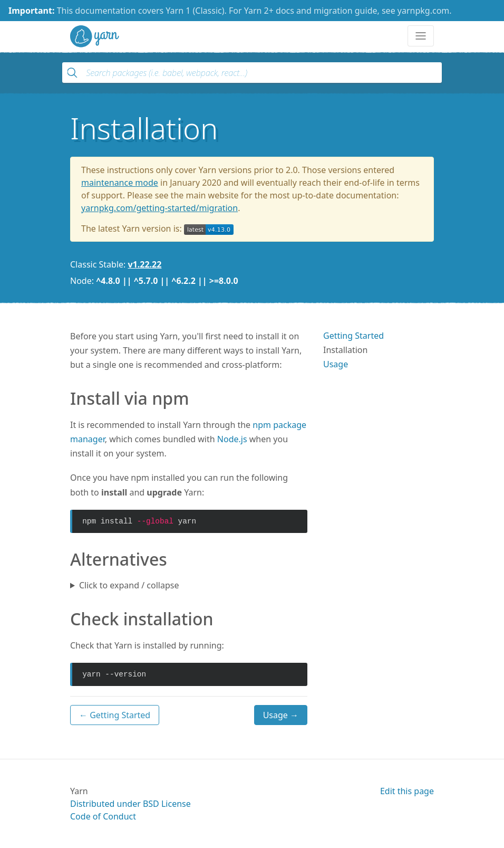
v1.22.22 (145, 264)
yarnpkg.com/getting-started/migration (159, 208)
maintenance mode (120, 183)
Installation (345, 350)
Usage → (281, 715)
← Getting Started (115, 715)
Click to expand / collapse (129, 585)
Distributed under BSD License (130, 804)
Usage (336, 364)
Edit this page (407, 791)
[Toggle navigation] (421, 36)
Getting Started (353, 336)
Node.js (232, 439)
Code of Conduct (103, 816)
